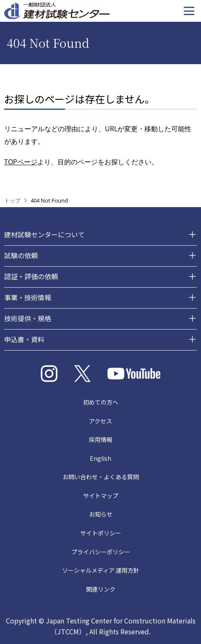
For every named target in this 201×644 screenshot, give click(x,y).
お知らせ (101, 514)
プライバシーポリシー (101, 552)
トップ (12, 200)
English (100, 458)
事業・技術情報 (28, 297)
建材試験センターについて (44, 234)
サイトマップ (101, 496)
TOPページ (21, 162)
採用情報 (101, 439)
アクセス (100, 421)
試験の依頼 (21, 255)
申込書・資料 (24, 339)
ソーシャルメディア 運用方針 (101, 570)
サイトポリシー (101, 533)
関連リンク (101, 589)
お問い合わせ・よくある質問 (101, 477)
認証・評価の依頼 (31, 276)
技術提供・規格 (28, 318)
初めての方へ (101, 402)
